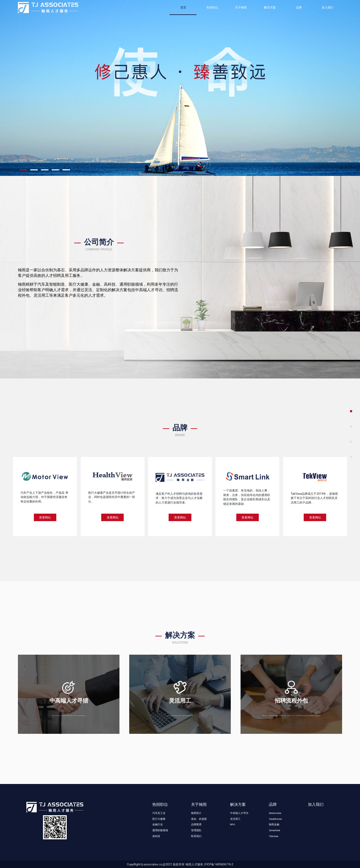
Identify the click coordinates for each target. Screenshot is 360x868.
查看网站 (45, 517)
